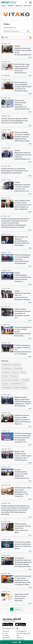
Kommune (17, 364)
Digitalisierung (6, 364)
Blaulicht (11, 6)
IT (24, 384)
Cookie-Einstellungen (9, 640)
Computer (5, 384)
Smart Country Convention (10, 380)
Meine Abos (28, 6)
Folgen (16, 642)
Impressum (6, 631)
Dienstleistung (6, 368)
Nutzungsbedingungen (23, 633)
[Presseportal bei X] (14, 629)
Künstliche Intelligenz (21, 388)
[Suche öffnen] (26, 3)
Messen (23, 372)
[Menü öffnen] (30, 3)
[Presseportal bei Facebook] (12, 629)
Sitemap (19, 638)
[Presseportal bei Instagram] (17, 628)
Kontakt (5, 633)
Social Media (21, 640)
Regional (19, 6)
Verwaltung (5, 372)
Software (5, 376)
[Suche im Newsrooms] (16, 31)
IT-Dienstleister (7, 388)
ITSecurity (15, 372)
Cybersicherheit (16, 384)
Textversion (6, 636)
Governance (14, 376)
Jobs (18, 636)
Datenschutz (6, 638)
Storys (4, 6)
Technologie (25, 380)
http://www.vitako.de (10, 28)
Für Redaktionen (22, 631)
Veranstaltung (18, 368)
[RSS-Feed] (31, 38)
